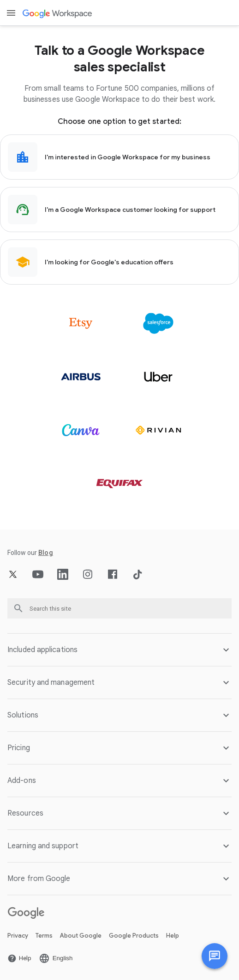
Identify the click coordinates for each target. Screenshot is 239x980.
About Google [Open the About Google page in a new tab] (81, 936)
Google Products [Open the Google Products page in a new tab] (134, 936)
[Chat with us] (215, 956)
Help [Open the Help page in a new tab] (173, 936)
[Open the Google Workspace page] (58, 13)
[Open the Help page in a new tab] (19, 958)
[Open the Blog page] (46, 553)
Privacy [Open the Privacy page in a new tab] (18, 936)
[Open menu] (11, 13)
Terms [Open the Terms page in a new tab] (44, 936)
